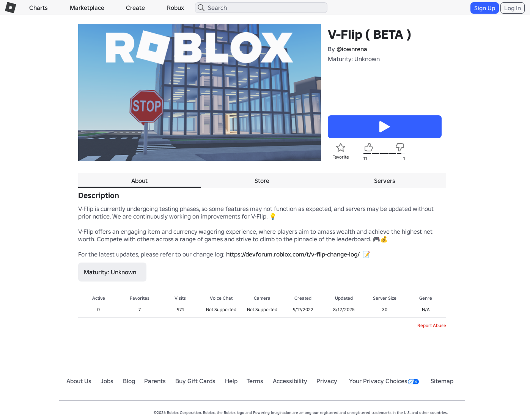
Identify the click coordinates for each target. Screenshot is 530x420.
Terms (255, 381)
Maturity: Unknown (354, 59)
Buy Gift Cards (195, 381)
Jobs (107, 381)
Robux (175, 8)
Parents (155, 381)
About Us (79, 381)
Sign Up (485, 8)
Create (135, 8)
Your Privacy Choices (384, 381)
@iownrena (352, 49)
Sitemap (442, 381)
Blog (129, 381)
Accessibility (290, 381)
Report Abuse (432, 325)
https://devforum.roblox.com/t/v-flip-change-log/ (293, 254)
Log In (513, 8)
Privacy (327, 381)
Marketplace (87, 8)
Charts (39, 8)
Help (231, 381)
